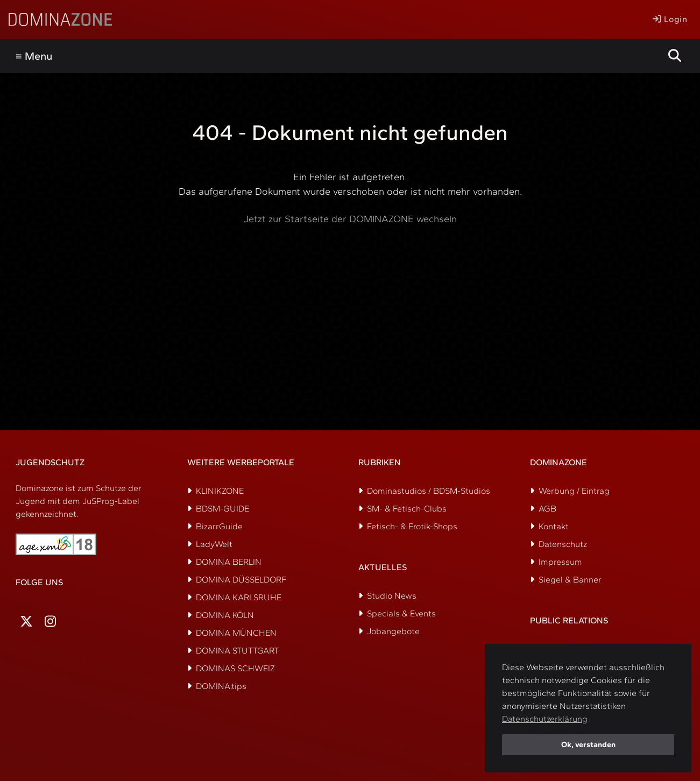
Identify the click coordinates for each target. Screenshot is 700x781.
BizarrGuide (219, 526)
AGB (547, 509)
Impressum (560, 562)
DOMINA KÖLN (225, 615)
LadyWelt (214, 544)
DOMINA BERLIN (229, 562)
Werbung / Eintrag (574, 491)
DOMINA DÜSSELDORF (241, 580)
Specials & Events (401, 613)
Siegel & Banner (570, 580)
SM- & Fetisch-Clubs (407, 509)
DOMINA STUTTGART (237, 651)
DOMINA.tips (221, 686)
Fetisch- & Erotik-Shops (412, 526)
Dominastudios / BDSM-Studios (429, 491)
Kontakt (554, 526)
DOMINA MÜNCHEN (236, 633)
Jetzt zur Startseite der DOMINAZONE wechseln (350, 219)
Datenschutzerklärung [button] (545, 719)
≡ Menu (34, 56)
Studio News (392, 596)
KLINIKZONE (220, 491)
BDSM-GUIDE (222, 509)
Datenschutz (563, 544)
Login (670, 19)
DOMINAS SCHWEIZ (235, 668)
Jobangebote (393, 631)
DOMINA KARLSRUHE (239, 597)
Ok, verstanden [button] (588, 744)
